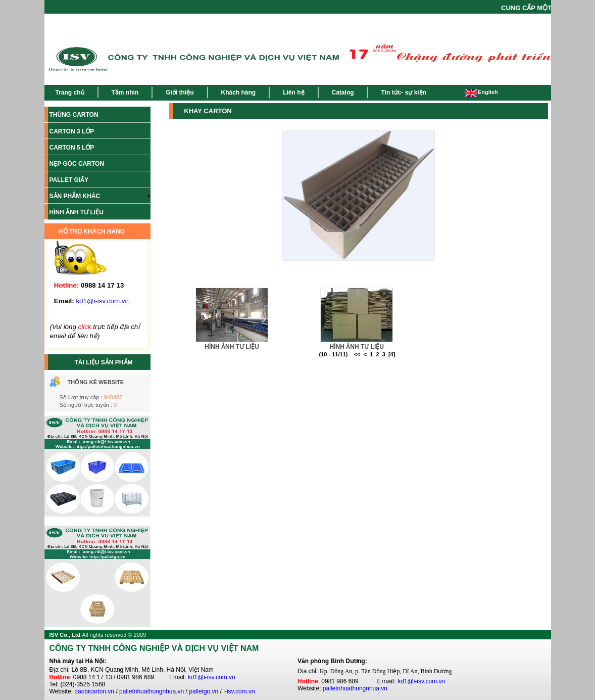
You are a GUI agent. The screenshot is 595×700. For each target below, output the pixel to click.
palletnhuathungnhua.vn (152, 691)
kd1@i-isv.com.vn (212, 677)
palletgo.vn (204, 691)
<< (357, 354)
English (481, 92)
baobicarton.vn (94, 691)
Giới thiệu (180, 92)
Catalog (343, 92)
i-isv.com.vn (239, 691)
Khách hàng (239, 92)
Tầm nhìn (125, 92)
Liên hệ (293, 92)
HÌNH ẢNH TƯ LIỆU (232, 347)
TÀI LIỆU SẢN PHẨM (104, 362)
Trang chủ (70, 92)
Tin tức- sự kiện (404, 92)
